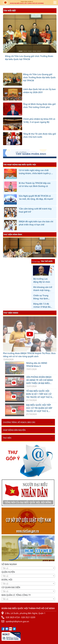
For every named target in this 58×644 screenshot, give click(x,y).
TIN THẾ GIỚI (42, 261)
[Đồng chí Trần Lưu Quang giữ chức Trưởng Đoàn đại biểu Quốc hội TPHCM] (21, 51)
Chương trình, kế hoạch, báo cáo (19, 422)
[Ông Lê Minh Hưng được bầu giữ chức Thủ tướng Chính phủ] (30, 51)
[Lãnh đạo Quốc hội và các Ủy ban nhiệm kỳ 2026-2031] (25, 51)
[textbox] (28, 568)
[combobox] (28, 568)
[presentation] (5, 248)
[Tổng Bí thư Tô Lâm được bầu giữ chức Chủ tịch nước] (39, 51)
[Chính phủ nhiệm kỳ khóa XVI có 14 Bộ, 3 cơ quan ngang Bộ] (34, 51)
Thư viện (7, 438)
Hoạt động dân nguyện (14, 430)
